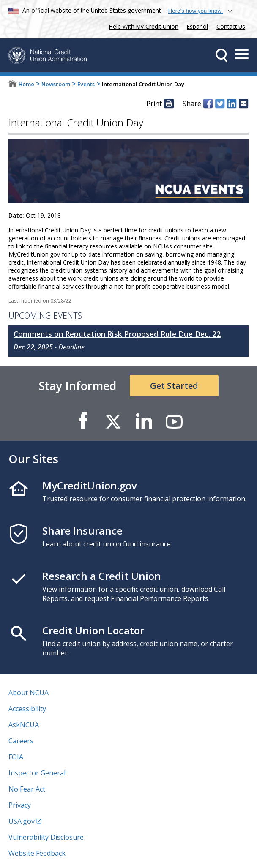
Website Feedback (37, 853)
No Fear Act (27, 789)
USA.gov (22, 821)
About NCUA (29, 693)
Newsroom (56, 84)
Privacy (20, 805)
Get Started (174, 386)
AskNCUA (24, 725)
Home (26, 84)
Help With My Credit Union (142, 26)
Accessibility (27, 709)
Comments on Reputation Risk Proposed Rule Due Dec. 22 (117, 334)
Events (86, 84)
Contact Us (231, 26)
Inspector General (37, 773)
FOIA (16, 757)
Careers (21, 741)
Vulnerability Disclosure (46, 837)
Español (197, 26)
